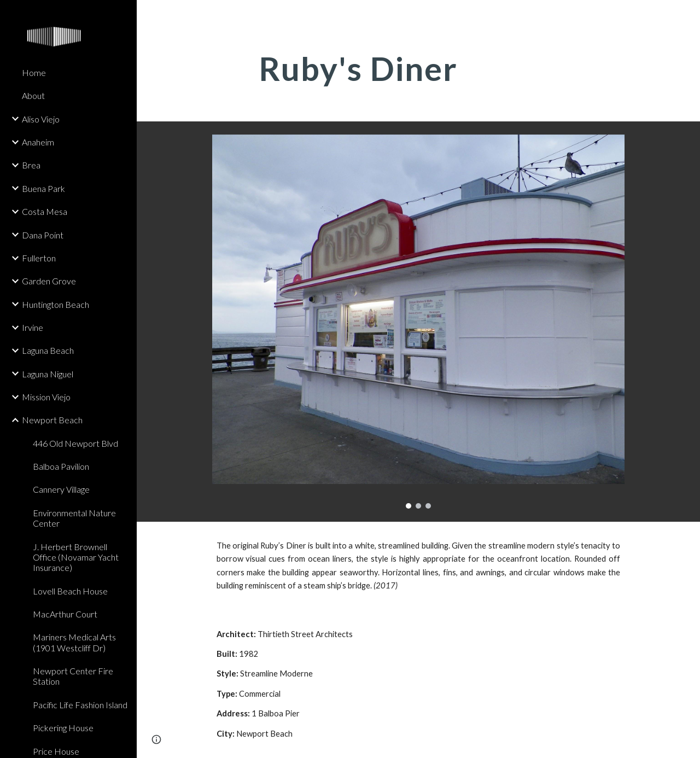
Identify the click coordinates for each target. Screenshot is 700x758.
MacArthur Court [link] (65, 614)
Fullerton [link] (39, 258)
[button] (687, 15)
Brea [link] (31, 165)
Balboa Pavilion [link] (61, 466)
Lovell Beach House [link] (70, 591)
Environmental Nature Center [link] (74, 518)
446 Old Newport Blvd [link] (75, 443)
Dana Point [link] (43, 235)
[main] (418, 68)
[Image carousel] (419, 322)
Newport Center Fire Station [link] (73, 676)
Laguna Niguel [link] (48, 374)
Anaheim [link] (38, 142)
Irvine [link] (33, 327)
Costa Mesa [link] (45, 211)
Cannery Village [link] (61, 489)
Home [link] (34, 72)
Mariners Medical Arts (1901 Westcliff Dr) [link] (74, 642)
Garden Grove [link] (49, 281)
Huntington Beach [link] (56, 304)
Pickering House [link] (63, 728)
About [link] (33, 95)
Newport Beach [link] (52, 420)
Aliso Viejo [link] (41, 119)
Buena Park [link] (43, 188)
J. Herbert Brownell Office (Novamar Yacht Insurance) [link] (76, 557)
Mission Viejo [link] (46, 397)
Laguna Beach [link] (48, 350)
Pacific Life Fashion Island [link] (80, 705)
